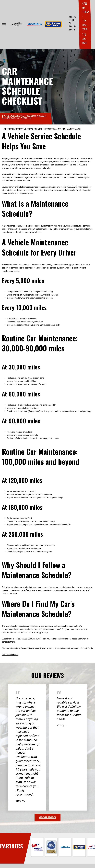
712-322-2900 (85, 25)
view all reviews (47, 817)
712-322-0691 (85, 39)
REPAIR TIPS (50, 129)
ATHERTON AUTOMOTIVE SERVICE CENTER (23, 129)
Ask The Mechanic (10, 655)
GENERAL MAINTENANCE (69, 129)
